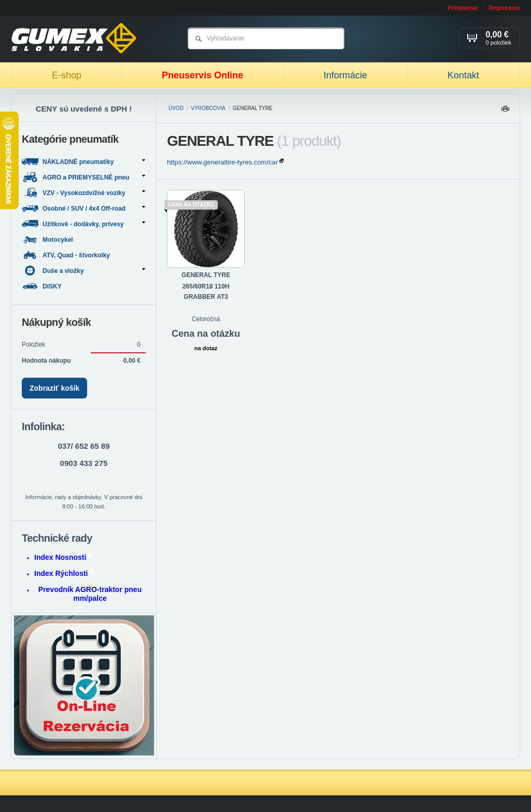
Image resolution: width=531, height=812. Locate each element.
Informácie (345, 75)
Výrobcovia (208, 108)
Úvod (176, 108)
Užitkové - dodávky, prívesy (83, 224)
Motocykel (48, 239)
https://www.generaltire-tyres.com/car (225, 162)
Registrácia (504, 8)
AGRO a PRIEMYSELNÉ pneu (83, 177)
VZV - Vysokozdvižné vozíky (83, 193)
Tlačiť (505, 111)
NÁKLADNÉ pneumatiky (83, 162)
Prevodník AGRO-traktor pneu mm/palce (90, 594)
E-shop (67, 75)
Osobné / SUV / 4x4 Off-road (83, 208)
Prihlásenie (463, 8)
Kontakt (463, 75)
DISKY (43, 286)
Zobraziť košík (54, 388)
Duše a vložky (83, 271)
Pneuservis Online (202, 75)
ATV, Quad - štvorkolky (67, 255)
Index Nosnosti (63, 557)
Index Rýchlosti (64, 573)
